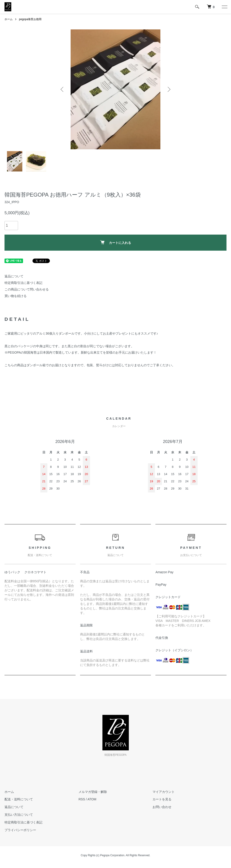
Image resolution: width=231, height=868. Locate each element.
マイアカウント (164, 792)
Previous (62, 89)
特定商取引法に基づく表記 (23, 283)
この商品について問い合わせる (27, 289)
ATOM (92, 799)
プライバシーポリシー (20, 830)
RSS (82, 799)
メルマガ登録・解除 (93, 792)
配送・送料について (19, 799)
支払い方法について (19, 815)
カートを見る (162, 799)
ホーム (9, 19)
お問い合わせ (162, 807)
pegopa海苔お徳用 (30, 19)
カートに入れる (116, 242)
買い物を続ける (16, 296)
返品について (14, 276)
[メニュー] (224, 7)
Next (169, 89)
